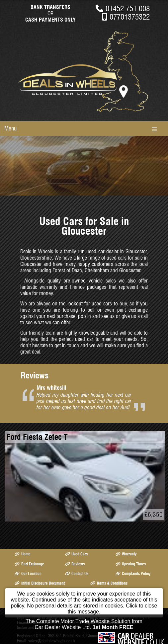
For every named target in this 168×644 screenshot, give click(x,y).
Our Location (28, 573)
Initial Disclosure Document (40, 583)
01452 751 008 (128, 8)
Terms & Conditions (109, 583)
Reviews (75, 564)
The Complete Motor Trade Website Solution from (84, 626)
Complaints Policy (133, 573)
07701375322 (130, 17)
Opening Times (131, 564)
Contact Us (77, 573)
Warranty (126, 554)
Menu (10, 128)
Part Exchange (29, 564)
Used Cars (76, 554)
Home (22, 554)
